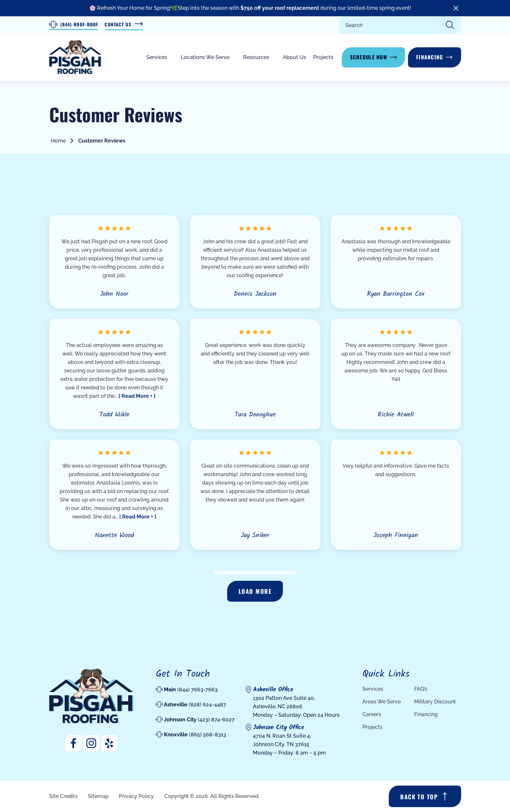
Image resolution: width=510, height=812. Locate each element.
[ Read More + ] (137, 396)
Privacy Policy (136, 796)
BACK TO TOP (419, 797)
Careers (372, 714)
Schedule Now (369, 57)
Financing (430, 57)
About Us (294, 57)
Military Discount (435, 702)
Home (58, 141)
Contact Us (124, 24)
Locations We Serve (205, 57)
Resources (256, 57)
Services (157, 57)
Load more (255, 591)
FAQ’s (421, 689)
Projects (323, 57)
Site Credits (63, 796)
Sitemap (98, 796)
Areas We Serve (382, 702)
